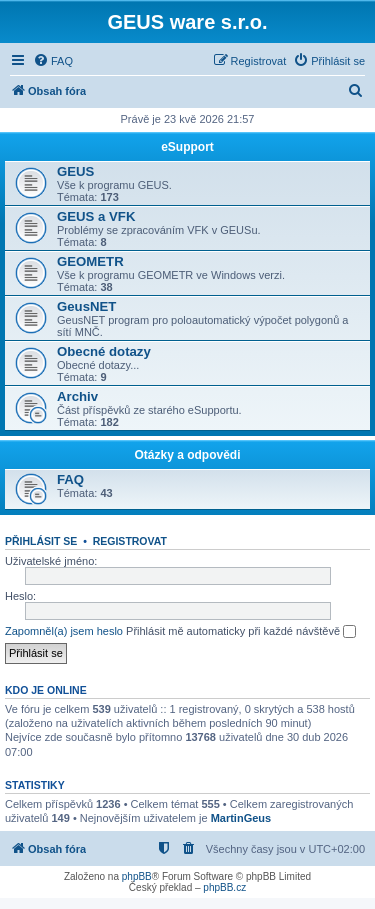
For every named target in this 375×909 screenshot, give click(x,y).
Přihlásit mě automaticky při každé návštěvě (241, 632)
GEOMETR (90, 261)
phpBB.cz (224, 887)
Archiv (77, 396)
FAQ (70, 479)
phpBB (137, 876)
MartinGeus (241, 818)
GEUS (75, 171)
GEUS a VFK (96, 216)
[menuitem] (53, 61)
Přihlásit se (41, 541)
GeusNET (86, 306)
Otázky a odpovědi (187, 455)
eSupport (187, 147)
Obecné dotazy (104, 351)
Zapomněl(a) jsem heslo (64, 631)
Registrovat (130, 541)
